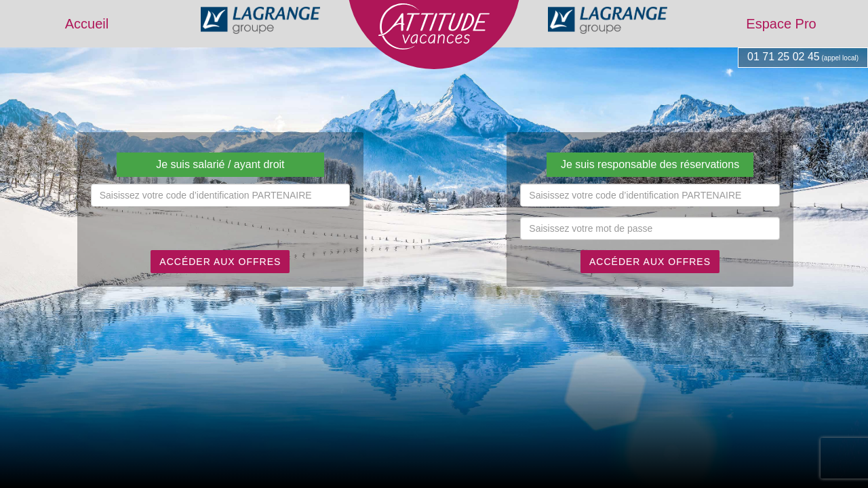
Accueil (87, 24)
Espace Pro (781, 24)
